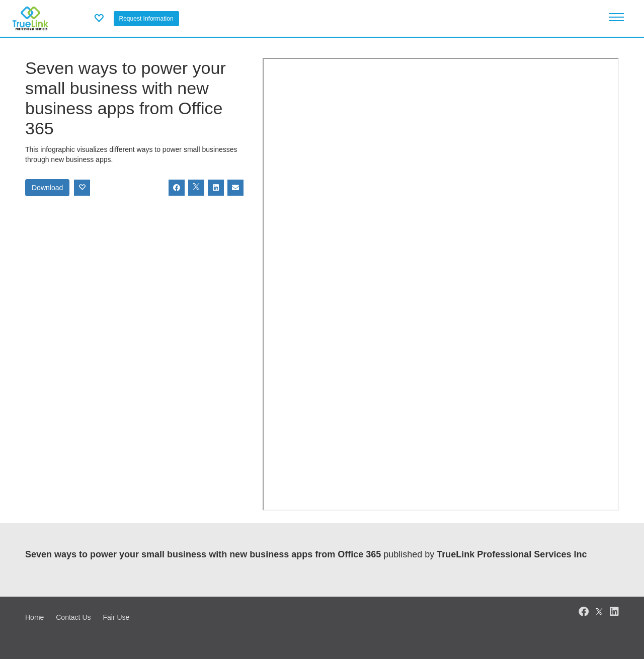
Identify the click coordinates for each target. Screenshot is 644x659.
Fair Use (116, 617)
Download (47, 188)
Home (34, 617)
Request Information (146, 19)
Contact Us (73, 617)
